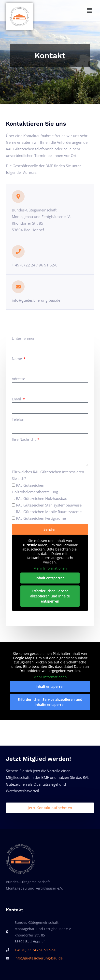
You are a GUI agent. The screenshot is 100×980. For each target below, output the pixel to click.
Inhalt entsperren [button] (50, 578)
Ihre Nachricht (24, 439)
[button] (72, 10)
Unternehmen (24, 338)
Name (17, 359)
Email (17, 399)
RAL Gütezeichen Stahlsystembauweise (49, 505)
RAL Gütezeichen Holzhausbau (42, 498)
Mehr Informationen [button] (50, 568)
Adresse (18, 379)
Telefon (18, 419)
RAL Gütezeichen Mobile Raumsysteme (49, 512)
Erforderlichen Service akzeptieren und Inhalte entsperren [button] (50, 596)
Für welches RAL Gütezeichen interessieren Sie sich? (48, 475)
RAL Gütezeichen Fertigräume (41, 518)
